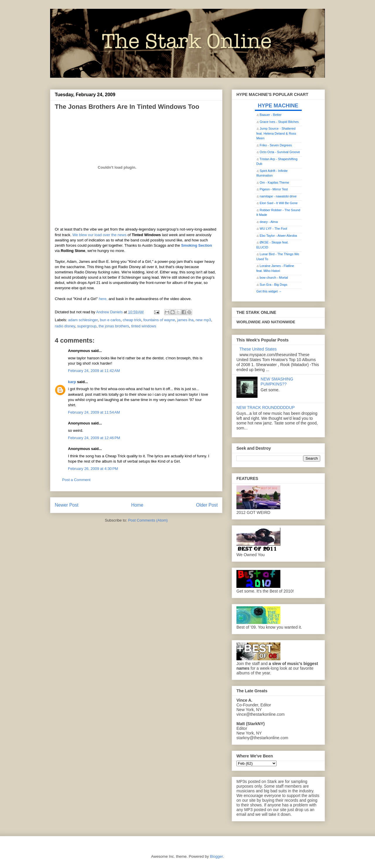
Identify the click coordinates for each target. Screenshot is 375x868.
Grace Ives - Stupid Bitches (279, 122)
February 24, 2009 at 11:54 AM (94, 412)
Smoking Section (196, 245)
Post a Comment (76, 480)
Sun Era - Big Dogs (273, 285)
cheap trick (132, 320)
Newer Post (67, 505)
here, (103, 299)
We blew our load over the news (99, 235)
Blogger (216, 856)
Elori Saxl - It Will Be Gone (279, 203)
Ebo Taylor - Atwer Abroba (278, 236)
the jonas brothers (114, 326)
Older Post (207, 505)
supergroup (87, 326)
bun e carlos (110, 320)
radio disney (65, 326)
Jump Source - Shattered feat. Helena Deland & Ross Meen (276, 133)
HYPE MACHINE (278, 105)
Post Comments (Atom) (148, 520)
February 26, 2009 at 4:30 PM (93, 469)
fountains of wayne (159, 320)
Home (137, 505)
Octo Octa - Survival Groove (280, 152)
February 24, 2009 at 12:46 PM (94, 438)
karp (72, 382)
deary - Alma (269, 222)
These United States (258, 349)
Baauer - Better (271, 115)
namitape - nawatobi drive (278, 196)
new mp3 (203, 320)
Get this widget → (269, 291)
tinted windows (144, 326)
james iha (185, 320)
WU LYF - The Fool (273, 229)
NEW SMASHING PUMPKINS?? (277, 381)
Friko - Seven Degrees (276, 145)
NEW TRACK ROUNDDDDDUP (266, 407)
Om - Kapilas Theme (274, 182)
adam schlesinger (83, 320)
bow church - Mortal (274, 278)
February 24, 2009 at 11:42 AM (94, 371)
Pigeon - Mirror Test (274, 189)
